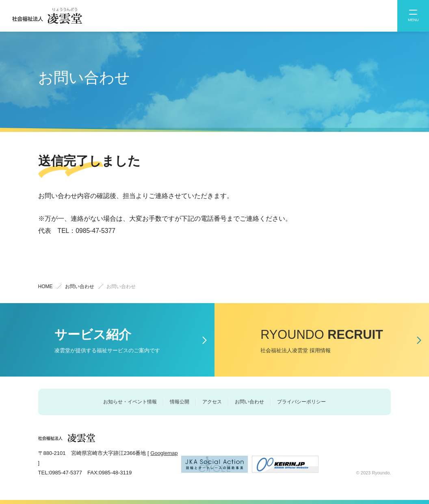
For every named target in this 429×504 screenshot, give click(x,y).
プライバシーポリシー (301, 402)
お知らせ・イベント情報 (130, 402)
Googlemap (164, 453)
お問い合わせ (249, 402)
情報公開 (180, 402)
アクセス (212, 402)
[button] (413, 16)
